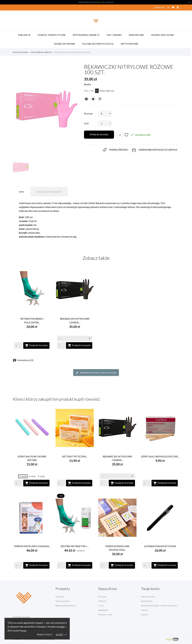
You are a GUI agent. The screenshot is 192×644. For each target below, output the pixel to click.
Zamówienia (147, 601)
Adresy (144, 610)
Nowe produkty (63, 601)
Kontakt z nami (105, 614)
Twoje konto (150, 589)
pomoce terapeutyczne (52, 35)
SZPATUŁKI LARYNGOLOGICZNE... (160, 456)
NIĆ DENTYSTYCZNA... (75, 456)
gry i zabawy (114, 35)
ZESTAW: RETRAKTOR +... (75, 546)
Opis (21, 192)
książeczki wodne (64, 44)
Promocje (60, 597)
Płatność (102, 601)
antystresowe (131, 42)
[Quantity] (18, 345)
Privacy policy (45, 635)
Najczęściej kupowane (66, 605)
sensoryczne (136, 35)
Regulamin (103, 610)
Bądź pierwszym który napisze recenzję (96, 373)
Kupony (145, 614)
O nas (101, 605)
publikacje (24, 35)
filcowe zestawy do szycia (99, 42)
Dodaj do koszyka (99, 134)
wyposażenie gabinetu (88, 33)
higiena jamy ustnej (163, 35)
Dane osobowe (148, 597)
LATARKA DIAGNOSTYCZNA (160, 546)
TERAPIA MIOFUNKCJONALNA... (32, 546)
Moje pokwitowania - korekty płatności (159, 605)
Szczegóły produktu (49, 192)
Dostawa (102, 597)
